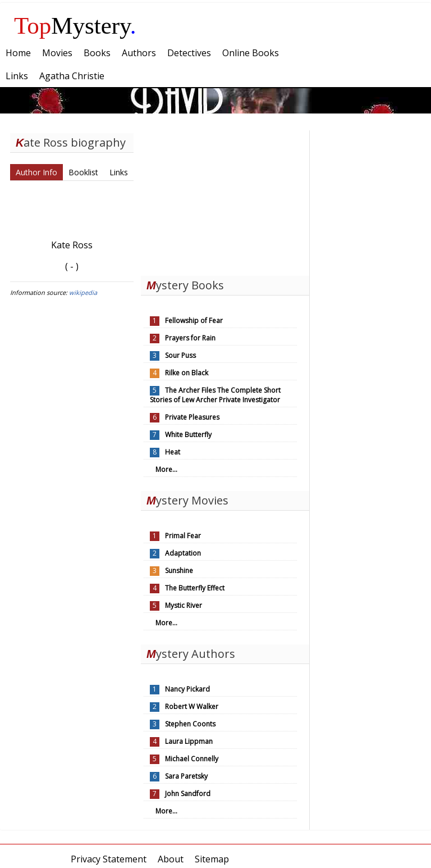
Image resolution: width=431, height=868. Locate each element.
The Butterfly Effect (195, 588)
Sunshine (179, 571)
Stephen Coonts (190, 724)
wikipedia (83, 292)
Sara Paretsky (186, 776)
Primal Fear (183, 536)
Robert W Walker (192, 706)
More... (166, 469)
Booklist (83, 172)
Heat (173, 452)
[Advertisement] (225, 201)
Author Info (36, 172)
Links (119, 172)
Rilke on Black (187, 373)
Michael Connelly (192, 759)
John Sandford (188, 794)
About (171, 859)
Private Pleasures (192, 417)
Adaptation (183, 553)
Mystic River (184, 605)
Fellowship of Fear (194, 321)
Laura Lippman (189, 741)
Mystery (75, 26)
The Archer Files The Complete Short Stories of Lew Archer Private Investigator (215, 395)
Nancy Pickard (187, 689)
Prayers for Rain (190, 338)
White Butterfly (188, 435)
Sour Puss (180, 355)
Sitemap (212, 859)
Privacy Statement (109, 859)
